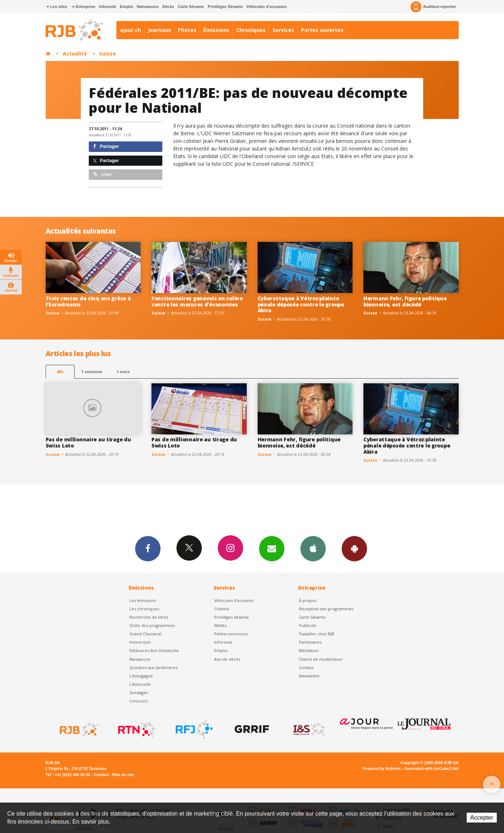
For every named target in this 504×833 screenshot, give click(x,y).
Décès (168, 7)
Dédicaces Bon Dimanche (154, 650)
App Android (354, 548)
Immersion (140, 642)
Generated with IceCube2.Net (431, 768)
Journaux (159, 30)
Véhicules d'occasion (266, 7)
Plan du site (123, 775)
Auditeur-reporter (433, 7)
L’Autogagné (141, 676)
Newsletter (309, 676)
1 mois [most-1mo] (123, 372)
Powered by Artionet (381, 768)
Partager (106, 146)
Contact (306, 667)
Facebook (148, 548)
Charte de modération (321, 659)
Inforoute (108, 7)
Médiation (309, 650)
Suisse (108, 53)
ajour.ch (130, 30)
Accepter (482, 818)
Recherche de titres (149, 617)
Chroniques (251, 30)
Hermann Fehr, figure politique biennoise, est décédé (405, 301)
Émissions (216, 30)
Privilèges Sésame (225, 7)
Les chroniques (144, 609)
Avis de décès (227, 659)
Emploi (127, 7)
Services (283, 30)
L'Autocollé (140, 684)
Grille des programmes (152, 625)
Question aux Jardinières (153, 667)
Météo (220, 625)
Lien (102, 174)
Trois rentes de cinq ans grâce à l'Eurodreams (88, 301)
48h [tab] (60, 372)
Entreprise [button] (84, 7)
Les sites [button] (57, 7)
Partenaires (310, 642)
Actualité (75, 53)
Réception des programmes (326, 609)
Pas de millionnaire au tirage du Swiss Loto (88, 442)
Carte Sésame (191, 7)
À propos (308, 600)
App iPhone (313, 548)
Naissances (148, 7)
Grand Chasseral (145, 634)
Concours (139, 701)
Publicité (307, 625)
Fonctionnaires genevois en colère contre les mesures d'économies (197, 301)
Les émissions (143, 600)
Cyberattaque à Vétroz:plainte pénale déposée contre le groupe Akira (301, 304)
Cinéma (222, 609)
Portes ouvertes (322, 30)
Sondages (139, 692)
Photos (187, 30)
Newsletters (272, 548)
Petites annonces (231, 634)
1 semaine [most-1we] (92, 372)
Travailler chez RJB (316, 634)
